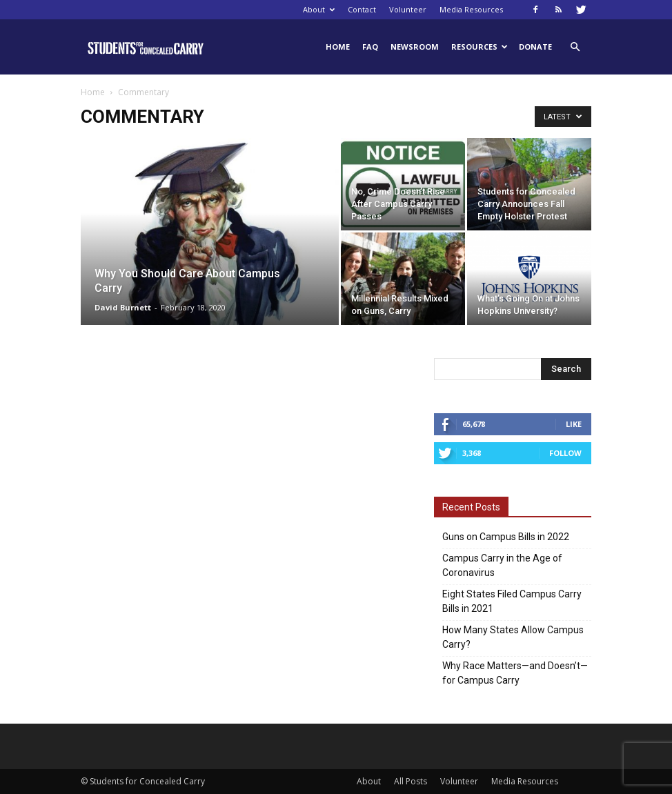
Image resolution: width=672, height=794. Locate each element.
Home (338, 47)
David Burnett (123, 307)
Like (574, 424)
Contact (362, 9)
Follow (565, 453)
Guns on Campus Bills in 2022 (506, 537)
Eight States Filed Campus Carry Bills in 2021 (512, 601)
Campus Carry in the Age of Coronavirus (502, 565)
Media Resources (471, 9)
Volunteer (408, 9)
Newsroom (415, 47)
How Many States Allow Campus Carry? (513, 637)
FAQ (370, 47)
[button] (575, 47)
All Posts (411, 781)
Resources (480, 47)
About (319, 9)
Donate (535, 47)
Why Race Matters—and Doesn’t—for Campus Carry (515, 673)
